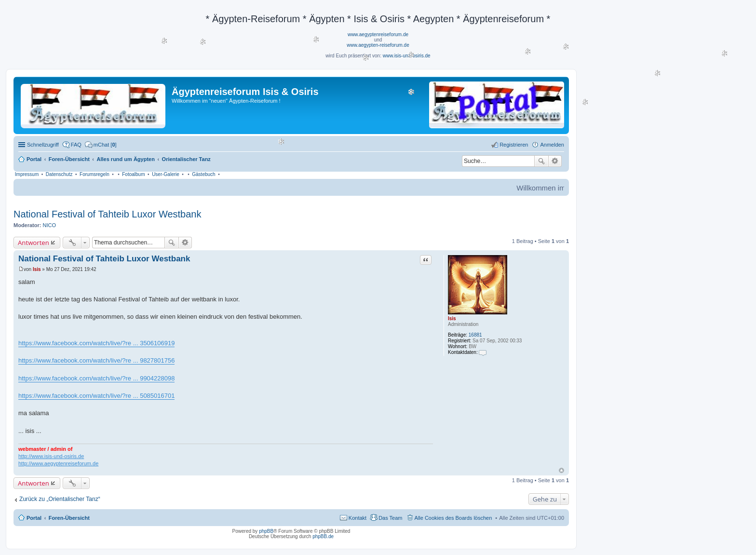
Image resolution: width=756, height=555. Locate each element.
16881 (475, 335)
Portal (34, 159)
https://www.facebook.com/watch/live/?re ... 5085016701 (96, 396)
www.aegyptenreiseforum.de (378, 34)
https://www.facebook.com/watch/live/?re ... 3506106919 (96, 343)
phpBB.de (323, 536)
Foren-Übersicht (69, 518)
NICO (50, 225)
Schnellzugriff (43, 145)
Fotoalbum (133, 174)
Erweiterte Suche (555, 161)
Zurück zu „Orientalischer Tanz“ (60, 499)
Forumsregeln (94, 174)
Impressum (27, 174)
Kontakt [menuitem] (358, 518)
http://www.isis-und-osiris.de (51, 456)
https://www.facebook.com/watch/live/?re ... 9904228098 (96, 378)
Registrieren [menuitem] (514, 145)
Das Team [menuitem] (390, 518)
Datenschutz (59, 174)
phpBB (266, 531)
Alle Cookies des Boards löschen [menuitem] (453, 518)
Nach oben (561, 470)
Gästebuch (203, 174)
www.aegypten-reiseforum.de (378, 45)
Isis (452, 318)
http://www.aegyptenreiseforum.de (58, 463)
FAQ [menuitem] (76, 145)
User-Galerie (166, 174)
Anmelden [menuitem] (552, 145)
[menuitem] (101, 145)
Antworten (34, 243)
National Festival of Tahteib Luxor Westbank (107, 214)
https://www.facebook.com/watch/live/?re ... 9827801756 (96, 360)
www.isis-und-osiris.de (407, 56)
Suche (541, 161)
